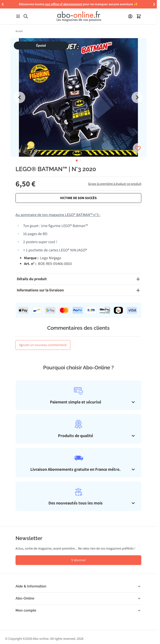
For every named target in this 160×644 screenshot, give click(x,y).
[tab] (77, 161)
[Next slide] (137, 97)
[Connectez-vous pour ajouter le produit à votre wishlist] (138, 148)
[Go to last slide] (20, 97)
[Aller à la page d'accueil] (79, 16)
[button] (3, 4)
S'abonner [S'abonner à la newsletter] (79, 560)
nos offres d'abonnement (64, 4)
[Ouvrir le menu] (18, 16)
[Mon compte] (130, 16)
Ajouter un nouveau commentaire (43, 345)
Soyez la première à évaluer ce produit (115, 184)
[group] (78, 97)
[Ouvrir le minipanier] (139, 16)
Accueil (19, 31)
